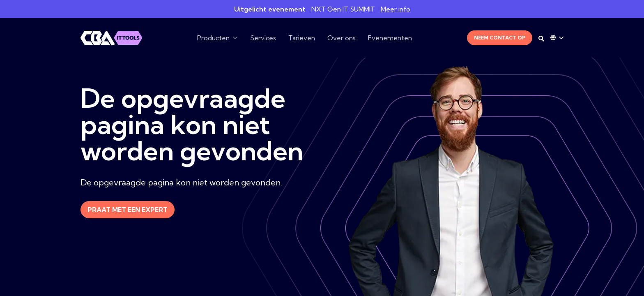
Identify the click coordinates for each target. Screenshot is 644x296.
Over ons (342, 38)
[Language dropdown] (557, 38)
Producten (213, 38)
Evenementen (390, 38)
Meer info (396, 9)
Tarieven (302, 38)
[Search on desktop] (541, 39)
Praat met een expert (128, 210)
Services (263, 38)
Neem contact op (500, 38)
